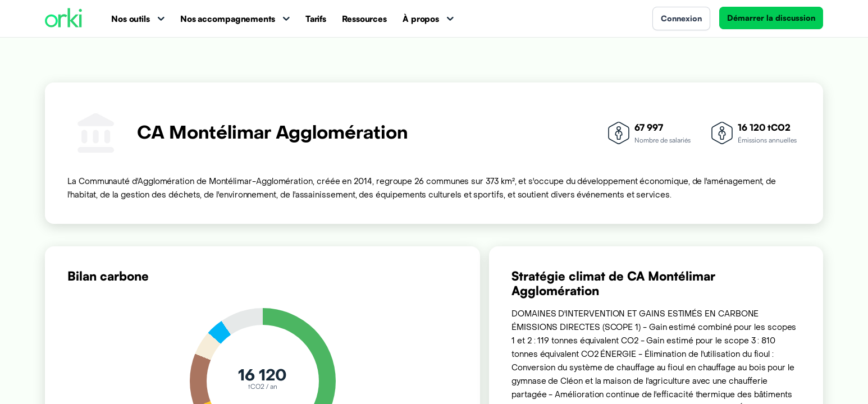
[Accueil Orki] (63, 19)
